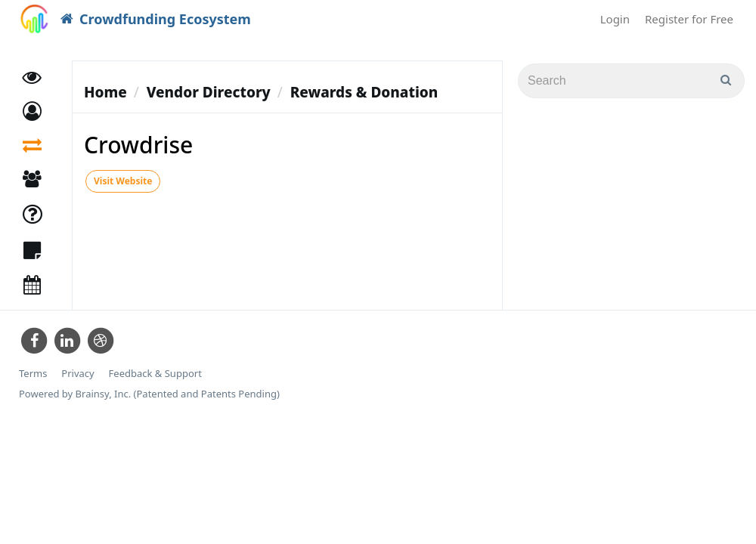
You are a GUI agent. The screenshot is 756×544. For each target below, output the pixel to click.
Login (615, 19)
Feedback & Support (155, 374)
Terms (33, 374)
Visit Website (123, 181)
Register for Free (689, 19)
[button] (32, 111)
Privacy (77, 374)
